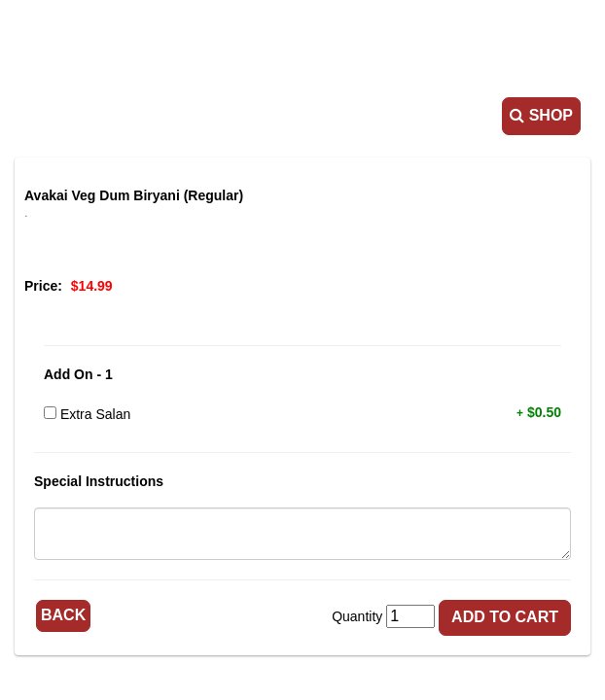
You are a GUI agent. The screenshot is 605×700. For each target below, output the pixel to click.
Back (63, 615)
